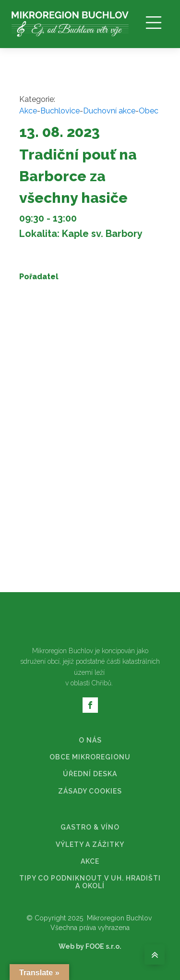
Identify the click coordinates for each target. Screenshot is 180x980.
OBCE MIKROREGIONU (90, 757)
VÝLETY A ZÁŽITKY (90, 845)
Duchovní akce (109, 111)
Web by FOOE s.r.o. (90, 946)
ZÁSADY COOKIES (90, 791)
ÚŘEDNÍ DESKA (90, 774)
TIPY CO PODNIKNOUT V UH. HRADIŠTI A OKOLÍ (90, 882)
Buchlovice (60, 111)
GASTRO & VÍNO (90, 827)
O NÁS (90, 740)
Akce (28, 111)
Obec (149, 111)
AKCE (90, 862)
